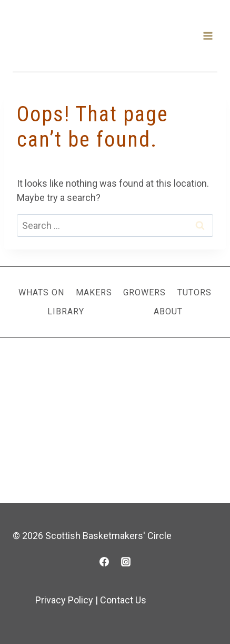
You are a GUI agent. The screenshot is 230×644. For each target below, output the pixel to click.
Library (66, 311)
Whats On (41, 292)
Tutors (194, 292)
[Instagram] (126, 562)
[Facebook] (104, 562)
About (168, 311)
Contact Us (123, 600)
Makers (94, 292)
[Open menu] (208, 36)
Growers (144, 292)
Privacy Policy (64, 600)
